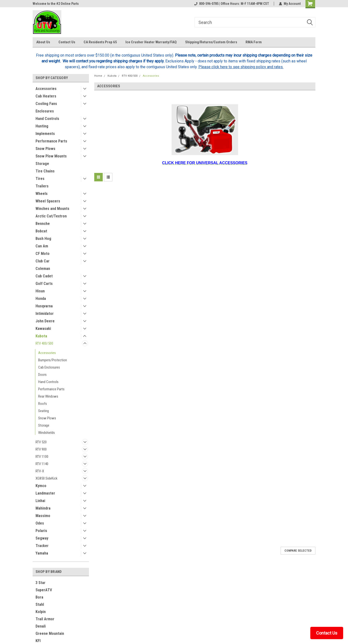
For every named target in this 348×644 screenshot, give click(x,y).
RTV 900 (41, 449)
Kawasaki (43, 329)
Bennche (43, 224)
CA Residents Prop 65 (100, 42)
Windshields (47, 433)
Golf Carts (44, 284)
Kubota (41, 336)
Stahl (40, 604)
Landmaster (45, 493)
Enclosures (45, 111)
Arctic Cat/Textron (51, 216)
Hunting (42, 126)
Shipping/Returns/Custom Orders (211, 42)
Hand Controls (47, 119)
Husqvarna (44, 306)
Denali (41, 626)
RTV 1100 (42, 457)
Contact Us (67, 42)
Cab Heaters (46, 96)
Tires (40, 179)
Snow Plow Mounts (51, 156)
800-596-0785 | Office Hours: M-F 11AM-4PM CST (232, 4)
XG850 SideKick (47, 478)
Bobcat (41, 231)
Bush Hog (43, 239)
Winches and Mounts (52, 209)
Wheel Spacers (48, 201)
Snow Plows (45, 149)
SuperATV (44, 590)
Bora (39, 597)
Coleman (43, 269)
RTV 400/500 (44, 343)
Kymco (41, 486)
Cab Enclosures (49, 367)
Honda (41, 299)
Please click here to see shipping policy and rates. (241, 67)
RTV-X (40, 471)
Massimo (43, 516)
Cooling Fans (46, 104)
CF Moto (43, 254)
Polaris (41, 531)
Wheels (42, 194)
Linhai (40, 501)
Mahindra (43, 508)
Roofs (43, 404)
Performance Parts (51, 141)
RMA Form (254, 42)
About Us (43, 42)
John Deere (45, 321)
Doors (42, 375)
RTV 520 (41, 442)
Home (98, 76)
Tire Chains (45, 171)
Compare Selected (298, 551)
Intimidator (45, 314)
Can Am (42, 246)
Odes (40, 523)
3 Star (40, 583)
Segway (42, 538)
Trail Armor (45, 619)
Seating (43, 411)
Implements (45, 134)
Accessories (46, 89)
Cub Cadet (44, 276)
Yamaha (42, 553)
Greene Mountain (50, 633)
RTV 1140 (42, 464)
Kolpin (41, 612)
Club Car (43, 261)
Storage (42, 164)
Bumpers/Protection (53, 360)
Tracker (42, 546)
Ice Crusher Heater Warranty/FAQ (151, 42)
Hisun (40, 291)
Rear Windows (48, 396)
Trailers (42, 186)
